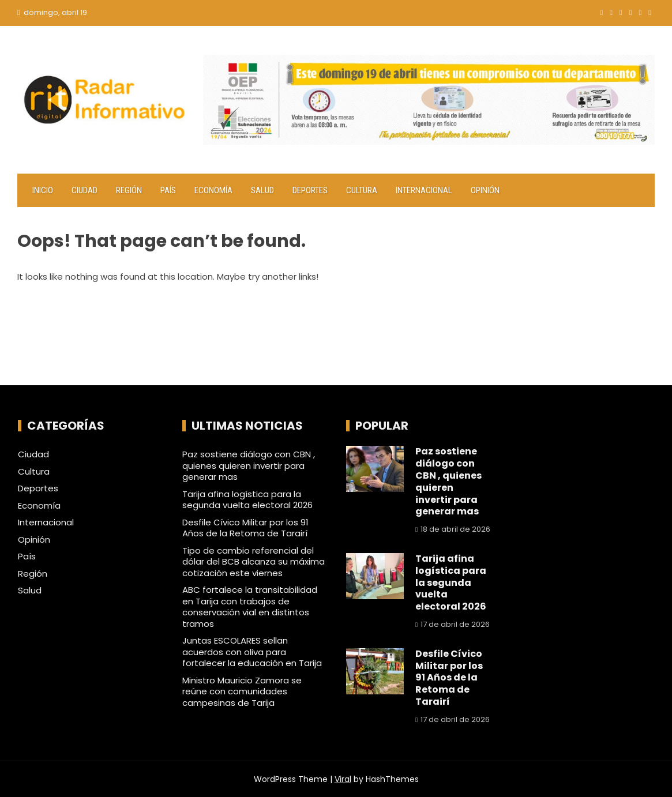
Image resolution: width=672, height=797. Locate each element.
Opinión (485, 190)
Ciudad (85, 190)
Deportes (310, 190)
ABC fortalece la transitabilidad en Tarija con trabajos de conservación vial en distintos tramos (250, 607)
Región (129, 190)
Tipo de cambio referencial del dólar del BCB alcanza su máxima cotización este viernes (254, 562)
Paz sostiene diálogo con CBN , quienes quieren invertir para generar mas (249, 465)
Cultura (362, 190)
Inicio (43, 190)
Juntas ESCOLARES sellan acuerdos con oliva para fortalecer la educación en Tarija (252, 652)
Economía (213, 190)
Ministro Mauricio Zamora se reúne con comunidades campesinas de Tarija (242, 691)
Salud (262, 190)
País (168, 190)
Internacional (424, 190)
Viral (343, 779)
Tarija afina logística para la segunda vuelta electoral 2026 (247, 500)
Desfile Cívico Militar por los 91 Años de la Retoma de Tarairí (245, 528)
